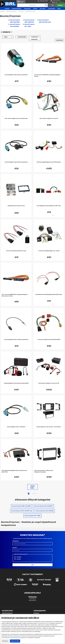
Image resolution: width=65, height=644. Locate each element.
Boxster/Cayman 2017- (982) (29, 25)
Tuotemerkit (51, 9)
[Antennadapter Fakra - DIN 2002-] (16, 429)
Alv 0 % (62, 2)
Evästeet (36, 613)
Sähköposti (16, 541)
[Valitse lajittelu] (59, 40)
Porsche (21, 12)
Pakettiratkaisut (17, 9)
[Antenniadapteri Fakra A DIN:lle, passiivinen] (16, 342)
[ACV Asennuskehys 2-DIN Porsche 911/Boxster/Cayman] (49, 473)
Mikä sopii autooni (12, 12)
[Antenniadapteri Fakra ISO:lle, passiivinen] (16, 77)
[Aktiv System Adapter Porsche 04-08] (49, 385)
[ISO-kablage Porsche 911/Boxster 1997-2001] (49, 208)
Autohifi (7, 9)
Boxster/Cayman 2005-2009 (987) (29, 21)
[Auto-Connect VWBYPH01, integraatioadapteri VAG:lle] (49, 77)
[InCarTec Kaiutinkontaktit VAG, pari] (16, 253)
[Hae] (33, 5)
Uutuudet (42, 9)
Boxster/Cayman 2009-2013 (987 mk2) (45, 21)
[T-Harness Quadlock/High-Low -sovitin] (49, 253)
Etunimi (15, 548)
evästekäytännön (6, 638)
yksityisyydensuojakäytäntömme (54, 634)
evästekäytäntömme (43, 623)
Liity (32, 565)
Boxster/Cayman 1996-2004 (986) (15, 21)
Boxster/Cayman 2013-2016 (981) (15, 25)
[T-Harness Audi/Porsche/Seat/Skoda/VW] (49, 342)
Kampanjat (27, 9)
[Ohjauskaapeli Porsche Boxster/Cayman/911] (16, 385)
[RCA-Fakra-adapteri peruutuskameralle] (16, 121)
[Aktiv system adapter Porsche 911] (49, 121)
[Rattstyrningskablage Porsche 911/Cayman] (49, 164)
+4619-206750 (32, 599)
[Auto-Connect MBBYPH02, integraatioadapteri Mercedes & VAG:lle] (16, 297)
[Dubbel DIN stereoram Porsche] (16, 208)
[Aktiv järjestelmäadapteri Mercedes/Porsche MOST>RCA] (16, 473)
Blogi (59, 9)
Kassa (61, 5)
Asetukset (5, 641)
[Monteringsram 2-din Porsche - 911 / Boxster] (49, 429)
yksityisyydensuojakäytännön (20, 638)
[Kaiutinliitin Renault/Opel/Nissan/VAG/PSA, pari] (49, 297)
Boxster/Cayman (31, 12)
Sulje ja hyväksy (15, 641)
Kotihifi (35, 9)
